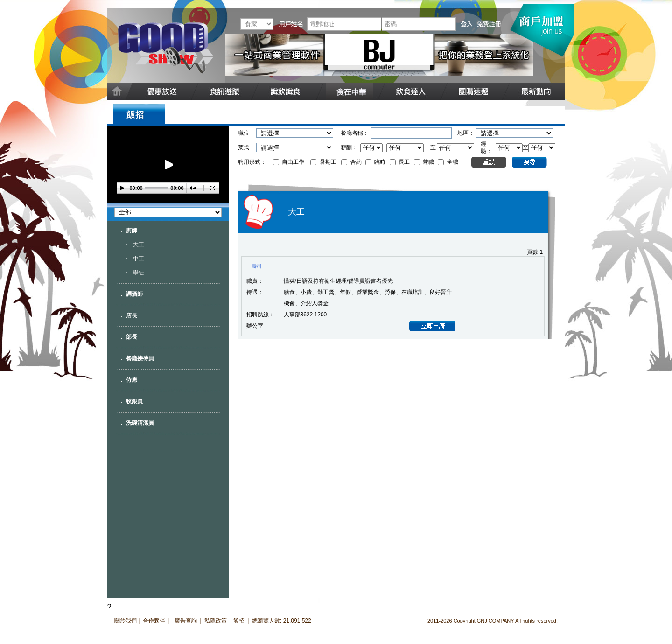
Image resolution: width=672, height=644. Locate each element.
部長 (132, 337)
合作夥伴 (154, 621)
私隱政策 (216, 621)
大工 (139, 245)
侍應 (132, 380)
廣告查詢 (186, 621)
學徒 (139, 273)
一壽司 (254, 266)
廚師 (132, 231)
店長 (132, 315)
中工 (139, 259)
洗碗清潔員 (140, 423)
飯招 (239, 621)
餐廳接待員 (140, 358)
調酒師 (134, 294)
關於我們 (126, 621)
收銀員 (134, 401)
